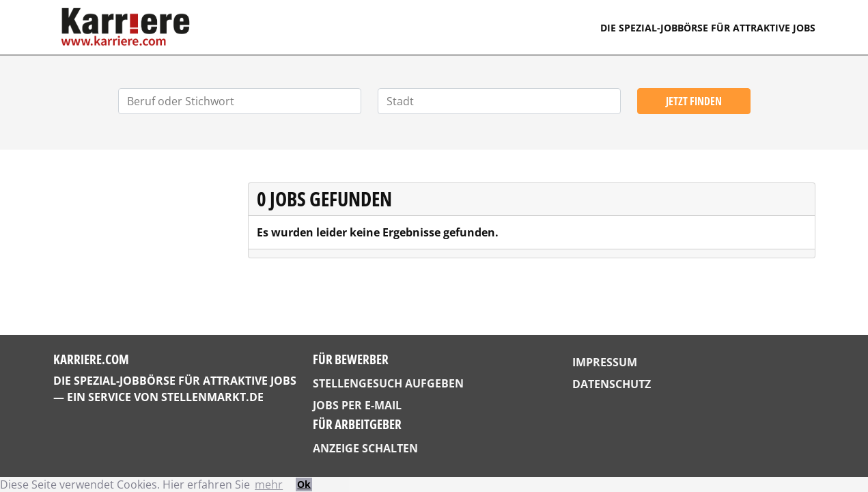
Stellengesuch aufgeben (388, 383)
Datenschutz (612, 384)
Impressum (605, 362)
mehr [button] (269, 484)
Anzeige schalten (365, 448)
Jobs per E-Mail (357, 405)
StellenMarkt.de (212, 397)
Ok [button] (304, 484)
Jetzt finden (694, 101)
